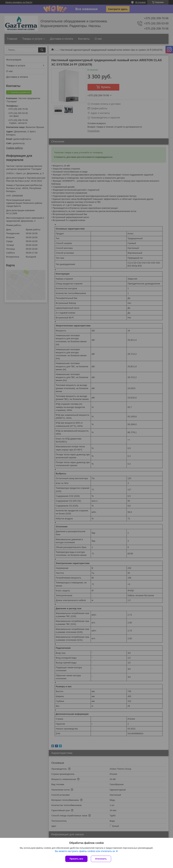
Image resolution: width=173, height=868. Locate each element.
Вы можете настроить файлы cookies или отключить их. (85, 851)
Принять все (76, 859)
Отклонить (101, 859)
